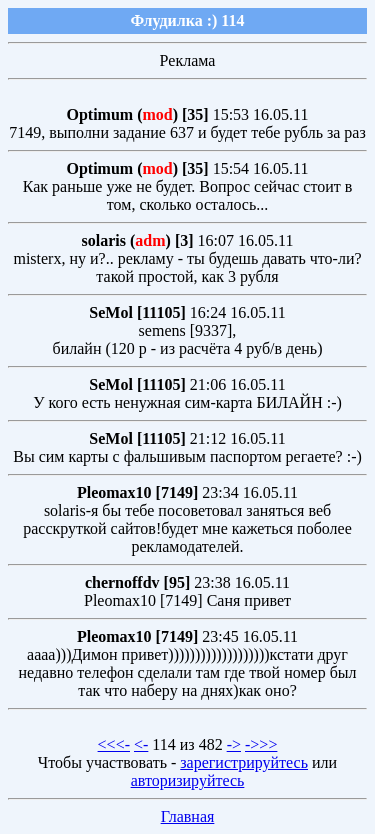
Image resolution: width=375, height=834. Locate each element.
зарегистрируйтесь (244, 762)
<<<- (114, 744)
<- (141, 744)
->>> (261, 744)
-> (234, 744)
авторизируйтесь (188, 780)
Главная (188, 816)
